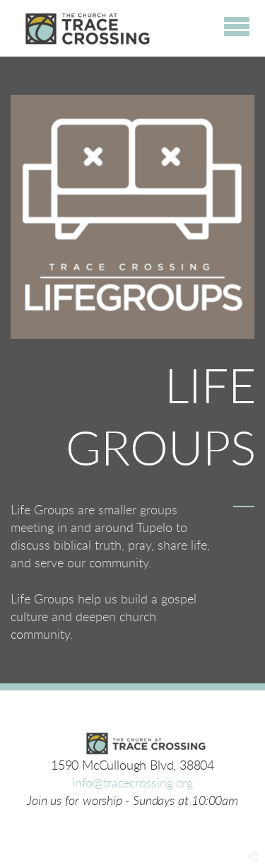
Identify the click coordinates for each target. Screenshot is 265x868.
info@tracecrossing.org (132, 784)
